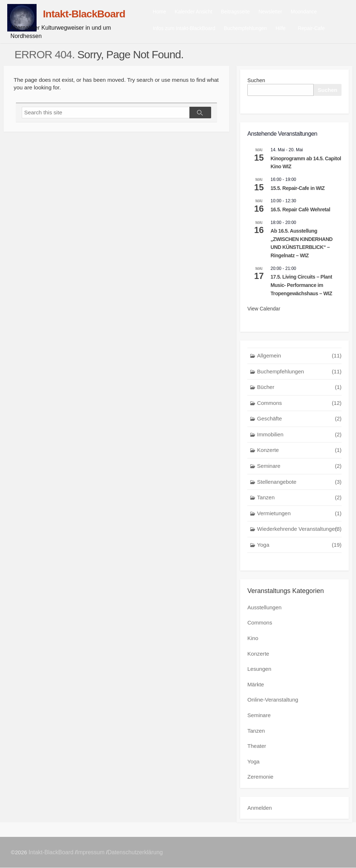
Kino (253, 640)
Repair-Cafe (320, 29)
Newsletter (280, 12)
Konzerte (299, 452)
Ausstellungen (264, 609)
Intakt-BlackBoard (52, 852)
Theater (257, 747)
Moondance (313, 12)
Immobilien (299, 437)
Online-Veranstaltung (273, 701)
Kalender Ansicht (203, 12)
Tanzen (299, 499)
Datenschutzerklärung (136, 852)
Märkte (256, 686)
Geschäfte (299, 421)
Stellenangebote (299, 484)
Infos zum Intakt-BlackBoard (193, 29)
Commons (299, 405)
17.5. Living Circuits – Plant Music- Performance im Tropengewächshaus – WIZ (301, 287)
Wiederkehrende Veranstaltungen (299, 531)
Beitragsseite (245, 12)
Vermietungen (299, 515)
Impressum (91, 852)
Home (169, 12)
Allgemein (299, 358)
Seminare (299, 468)
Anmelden (260, 808)
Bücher (299, 389)
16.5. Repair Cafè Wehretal (300, 211)
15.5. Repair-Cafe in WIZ (298, 190)
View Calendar (264, 311)
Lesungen (259, 670)
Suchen (257, 82)
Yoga (299, 547)
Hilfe (290, 29)
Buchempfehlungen (255, 29)
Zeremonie (260, 777)
